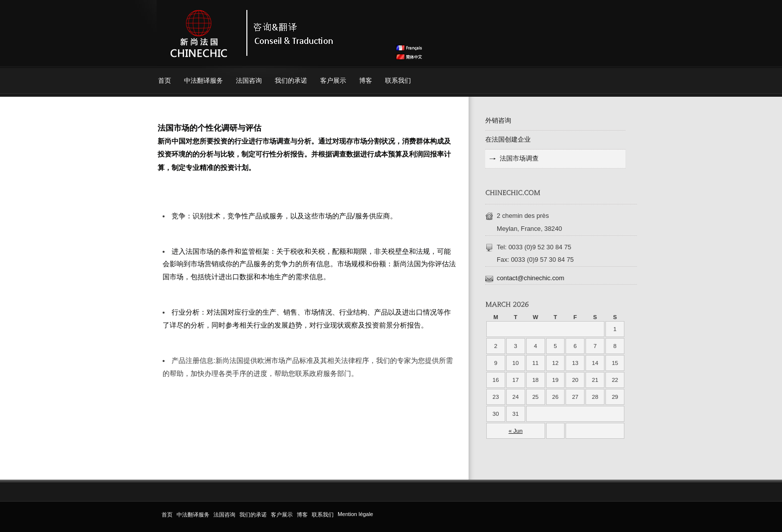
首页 (165, 81)
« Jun (516, 431)
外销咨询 (498, 120)
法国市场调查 (519, 158)
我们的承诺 (291, 81)
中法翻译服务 (203, 81)
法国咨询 (249, 81)
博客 (366, 81)
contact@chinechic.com (530, 278)
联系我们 (398, 81)
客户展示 (333, 81)
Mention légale (355, 514)
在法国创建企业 (508, 139)
